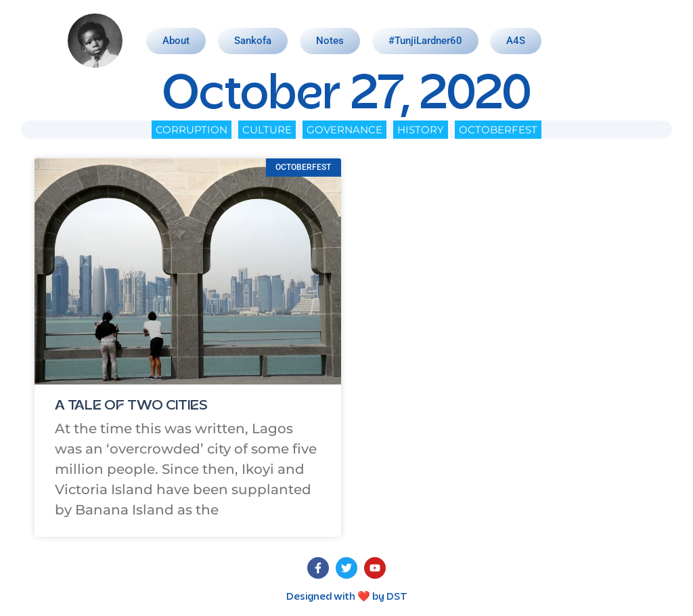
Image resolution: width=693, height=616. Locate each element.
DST (397, 597)
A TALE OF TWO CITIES (131, 406)
